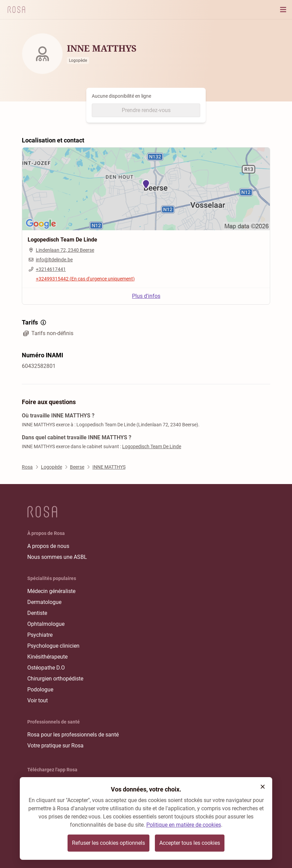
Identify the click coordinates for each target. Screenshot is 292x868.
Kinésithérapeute (47, 657)
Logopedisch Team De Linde (152, 446)
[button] (263, 787)
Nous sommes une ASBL (57, 557)
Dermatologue (44, 602)
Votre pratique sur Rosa (55, 746)
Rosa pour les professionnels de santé (73, 735)
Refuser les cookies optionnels (108, 843)
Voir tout (38, 700)
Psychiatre (40, 635)
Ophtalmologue (46, 624)
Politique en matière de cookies (184, 825)
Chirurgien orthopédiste (55, 679)
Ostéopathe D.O (46, 668)
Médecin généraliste (51, 591)
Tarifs (35, 322)
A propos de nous (48, 546)
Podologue (40, 690)
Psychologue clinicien (53, 646)
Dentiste (37, 613)
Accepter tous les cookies (190, 843)
